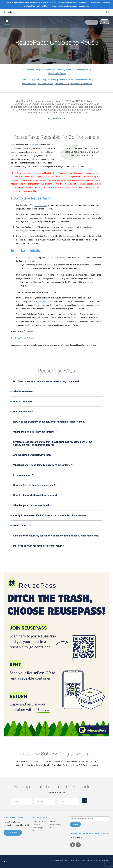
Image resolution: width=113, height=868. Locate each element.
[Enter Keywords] (90, 819)
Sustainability (28, 70)
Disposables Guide (83, 80)
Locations (36, 825)
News (52, 828)
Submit (86, 801)
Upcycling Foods (62, 83)
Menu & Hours (90, 22)
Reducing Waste (64, 70)
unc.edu (8, 12)
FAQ (88, 70)
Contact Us (13, 833)
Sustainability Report (57, 73)
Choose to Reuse (66, 80)
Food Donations (29, 83)
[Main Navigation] (104, 22)
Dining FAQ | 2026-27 (40, 821)
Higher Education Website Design (92, 860)
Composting (41, 80)
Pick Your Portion (45, 83)
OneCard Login (38, 828)
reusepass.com (41, 205)
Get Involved (78, 70)
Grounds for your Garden (81, 83)
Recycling (52, 80)
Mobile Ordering (56, 825)
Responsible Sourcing (45, 70)
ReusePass (33, 145)
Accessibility (37, 831)
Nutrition (53, 821)
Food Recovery (27, 80)
